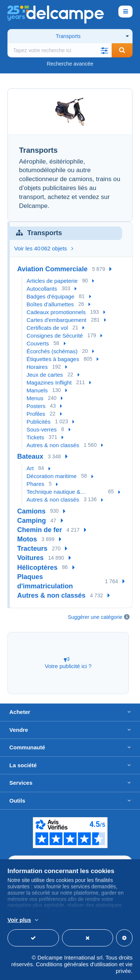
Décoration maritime (52, 476)
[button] (104, 50)
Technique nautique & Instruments (53, 492)
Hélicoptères (37, 568)
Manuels (37, 390)
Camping (32, 521)
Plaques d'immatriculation (45, 581)
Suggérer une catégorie (95, 617)
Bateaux (30, 456)
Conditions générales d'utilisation (77, 964)
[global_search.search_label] (60, 50)
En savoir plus (107, 920)
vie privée (124, 968)
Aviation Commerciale (52, 269)
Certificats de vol (47, 328)
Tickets (35, 437)
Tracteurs (32, 549)
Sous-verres (42, 429)
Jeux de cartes (45, 375)
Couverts (38, 343)
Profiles (36, 414)
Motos (27, 539)
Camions (31, 511)
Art (30, 468)
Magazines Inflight (49, 382)
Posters (36, 406)
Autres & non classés (53, 445)
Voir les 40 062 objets (44, 248)
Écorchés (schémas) (52, 351)
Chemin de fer (40, 530)
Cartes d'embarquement (56, 320)
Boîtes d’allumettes (50, 304)
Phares (35, 484)
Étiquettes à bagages (53, 359)
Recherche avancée (70, 64)
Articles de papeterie (52, 281)
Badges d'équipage (50, 296)
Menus (35, 398)
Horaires (37, 367)
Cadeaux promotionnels (56, 312)
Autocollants (42, 289)
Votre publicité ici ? (68, 663)
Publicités (38, 422)
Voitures (30, 558)
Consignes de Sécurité (55, 336)
